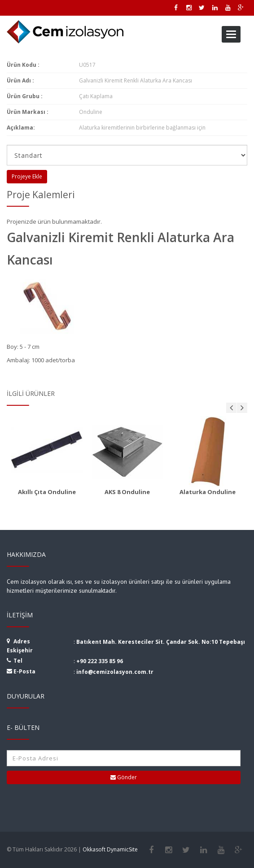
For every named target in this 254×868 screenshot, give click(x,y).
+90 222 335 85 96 (100, 661)
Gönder (124, 777)
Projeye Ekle (27, 176)
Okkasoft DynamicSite (110, 849)
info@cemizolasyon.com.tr (115, 672)
